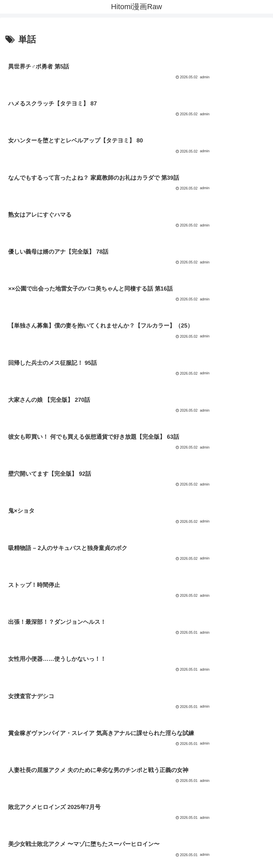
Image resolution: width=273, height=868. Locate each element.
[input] (136, 806)
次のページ (137, 701)
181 (164, 727)
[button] (261, 806)
